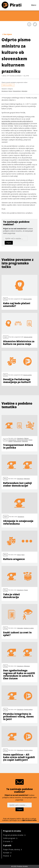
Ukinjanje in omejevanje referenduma (18, 522)
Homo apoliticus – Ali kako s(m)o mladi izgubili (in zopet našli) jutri (19, 757)
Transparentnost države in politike (18, 446)
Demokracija (5, 91)
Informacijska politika (22, 440)
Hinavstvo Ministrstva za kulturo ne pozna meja (19, 343)
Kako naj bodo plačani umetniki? (17, 305)
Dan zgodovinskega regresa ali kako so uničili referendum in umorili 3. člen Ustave (19, 674)
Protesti (26, 590)
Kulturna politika (8, 85)
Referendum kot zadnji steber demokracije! (17, 484)
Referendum (27, 479)
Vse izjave (7, 34)
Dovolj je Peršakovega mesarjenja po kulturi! (17, 381)
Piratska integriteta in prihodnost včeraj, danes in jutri (18, 716)
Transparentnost (17, 91)
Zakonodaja (24, 91)
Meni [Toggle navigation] (34, 5)
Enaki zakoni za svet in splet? (17, 634)
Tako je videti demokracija (11, 596)
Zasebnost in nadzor (29, 628)
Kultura (10, 91)
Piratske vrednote (28, 709)
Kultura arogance (14, 559)
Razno (23, 555)
